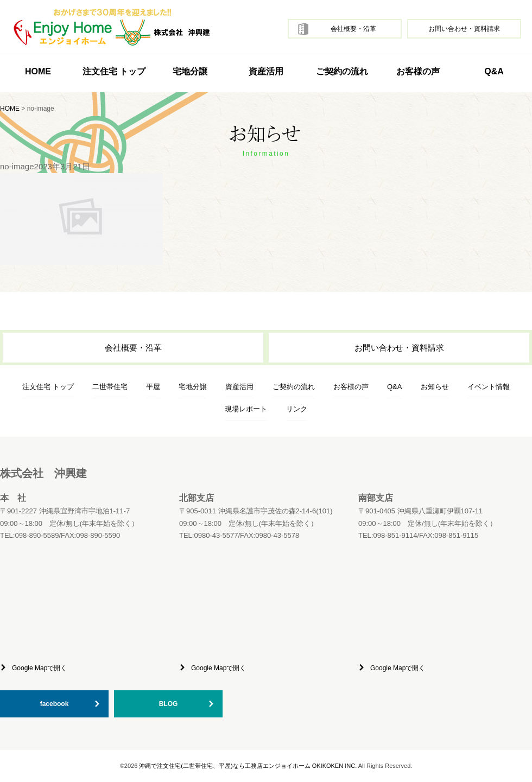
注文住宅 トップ (48, 387)
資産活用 (266, 71)
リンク (297, 409)
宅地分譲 (190, 71)
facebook (55, 704)
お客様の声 (418, 71)
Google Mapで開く (39, 668)
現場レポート (246, 409)
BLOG (169, 704)
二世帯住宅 (110, 387)
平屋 (153, 387)
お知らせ (435, 387)
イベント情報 (489, 387)
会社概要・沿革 (353, 29)
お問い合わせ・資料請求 (464, 29)
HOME (38, 71)
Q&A (494, 71)
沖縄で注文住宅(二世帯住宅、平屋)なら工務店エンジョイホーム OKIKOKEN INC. (248, 766)
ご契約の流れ (342, 71)
